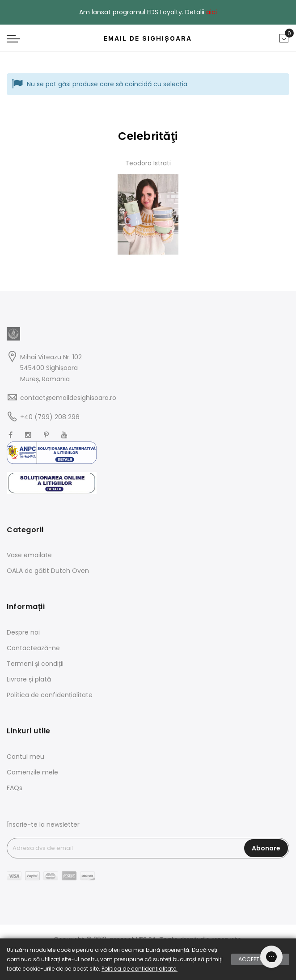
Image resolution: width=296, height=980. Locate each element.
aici (211, 12)
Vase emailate (29, 555)
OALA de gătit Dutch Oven (48, 571)
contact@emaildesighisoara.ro (68, 398)
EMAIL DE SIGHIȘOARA (148, 38)
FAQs (15, 788)
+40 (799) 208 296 (50, 417)
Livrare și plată (29, 679)
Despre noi (23, 632)
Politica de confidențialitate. (140, 969)
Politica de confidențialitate (50, 695)
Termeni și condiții (35, 664)
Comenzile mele (32, 772)
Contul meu (25, 757)
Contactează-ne (33, 648)
